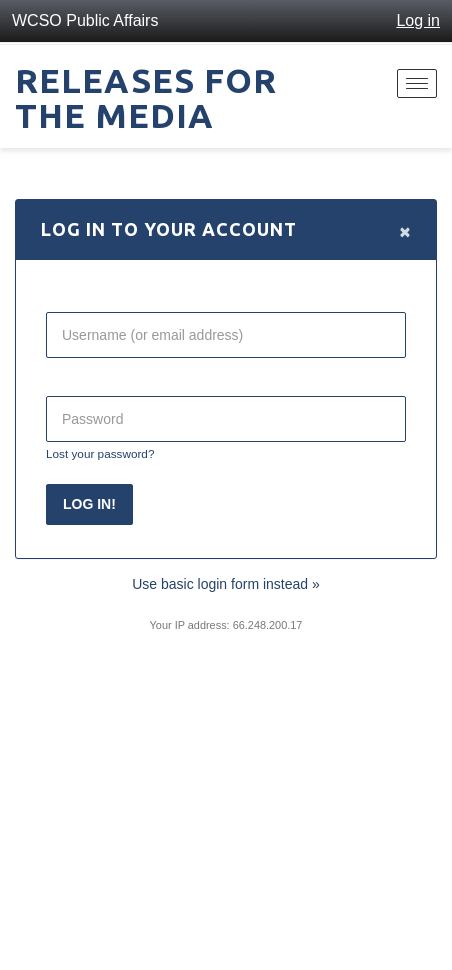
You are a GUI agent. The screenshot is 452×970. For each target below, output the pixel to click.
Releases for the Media (146, 97)
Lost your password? (100, 453)
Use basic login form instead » (226, 584)
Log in (418, 20)
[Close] (405, 230)
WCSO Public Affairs (85, 20)
